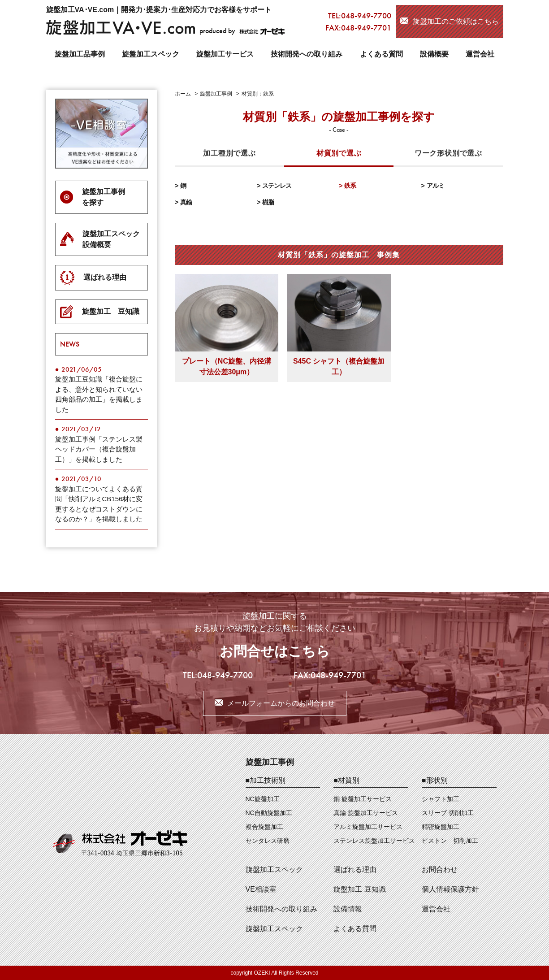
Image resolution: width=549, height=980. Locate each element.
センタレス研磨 (268, 841)
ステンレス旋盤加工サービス (374, 841)
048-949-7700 (366, 15)
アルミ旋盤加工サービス (368, 827)
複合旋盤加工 (264, 827)
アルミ (435, 186)
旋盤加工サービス (225, 54)
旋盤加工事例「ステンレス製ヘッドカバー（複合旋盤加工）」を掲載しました (99, 449)
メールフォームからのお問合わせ (281, 703)
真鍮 (186, 202)
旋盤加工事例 (270, 762)
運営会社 (480, 54)
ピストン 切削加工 (450, 841)
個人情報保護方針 (450, 889)
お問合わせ (440, 869)
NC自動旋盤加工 (269, 813)
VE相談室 (261, 889)
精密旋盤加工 (441, 827)
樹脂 (268, 202)
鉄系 (350, 186)
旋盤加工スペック (151, 54)
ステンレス (277, 186)
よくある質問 (381, 54)
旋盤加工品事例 (80, 54)
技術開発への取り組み (307, 54)
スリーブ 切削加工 (448, 813)
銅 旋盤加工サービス (363, 799)
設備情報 (348, 909)
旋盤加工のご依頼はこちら (456, 21)
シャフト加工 (441, 799)
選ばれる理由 (355, 869)
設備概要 (434, 54)
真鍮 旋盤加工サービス (366, 813)
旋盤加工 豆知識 (359, 889)
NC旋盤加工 (263, 799)
